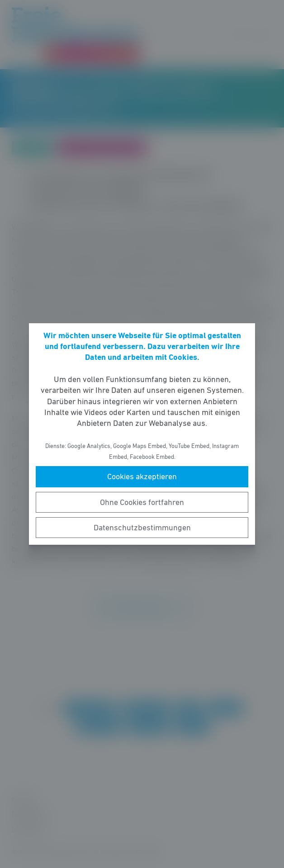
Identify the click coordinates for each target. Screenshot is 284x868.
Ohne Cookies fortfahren (142, 502)
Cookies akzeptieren (142, 476)
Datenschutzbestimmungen (142, 528)
